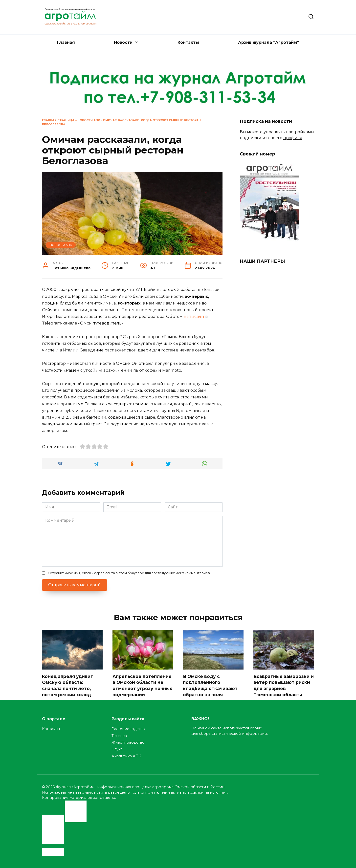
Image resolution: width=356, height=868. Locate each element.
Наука (117, 749)
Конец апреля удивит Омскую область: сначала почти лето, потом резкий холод (68, 685)
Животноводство (128, 742)
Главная (66, 42)
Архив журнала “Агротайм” (268, 42)
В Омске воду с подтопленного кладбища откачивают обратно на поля (210, 685)
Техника (119, 736)
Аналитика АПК (126, 756)
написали (194, 316)
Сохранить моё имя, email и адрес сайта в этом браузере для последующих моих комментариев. (129, 573)
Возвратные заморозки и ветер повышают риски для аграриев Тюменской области (282, 685)
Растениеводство (128, 729)
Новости (123, 42)
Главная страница (58, 120)
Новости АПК (89, 120)
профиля (293, 138)
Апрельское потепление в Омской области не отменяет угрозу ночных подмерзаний (143, 685)
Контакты (188, 42)
